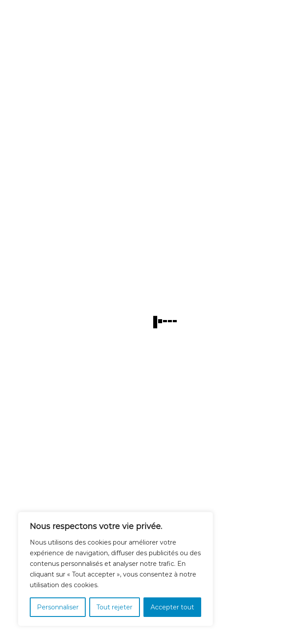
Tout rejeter (114, 607)
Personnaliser (58, 607)
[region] (115, 569)
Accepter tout (172, 607)
